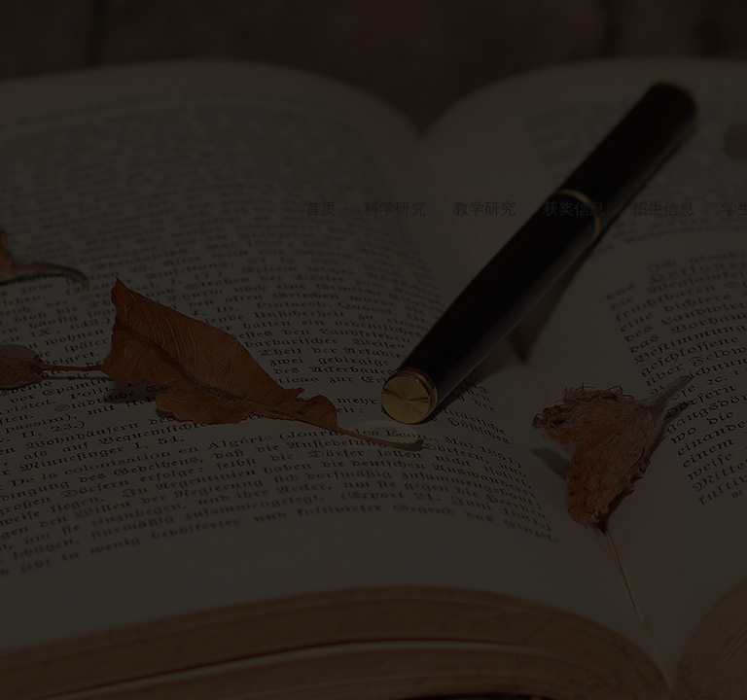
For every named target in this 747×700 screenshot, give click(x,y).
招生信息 (663, 209)
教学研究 (484, 209)
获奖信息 (574, 209)
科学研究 (395, 209)
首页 (321, 209)
